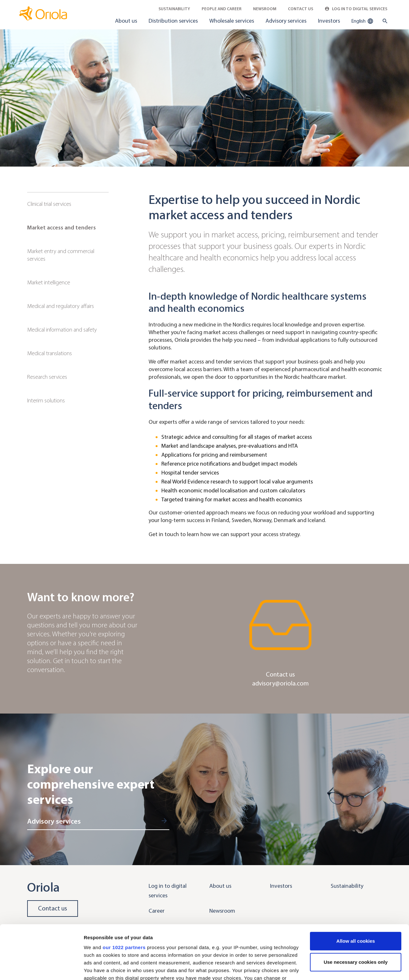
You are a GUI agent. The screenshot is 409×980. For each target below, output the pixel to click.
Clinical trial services (49, 204)
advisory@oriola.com (280, 683)
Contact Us (301, 9)
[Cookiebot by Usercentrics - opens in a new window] (41, 968)
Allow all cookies (356, 890)
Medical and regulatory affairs (61, 306)
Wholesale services (232, 21)
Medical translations (50, 353)
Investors (329, 21)
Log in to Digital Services (356, 9)
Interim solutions (46, 400)
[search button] (384, 21)
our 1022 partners (124, 897)
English (362, 21)
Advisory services (286, 21)
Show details (99, 967)
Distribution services (173, 21)
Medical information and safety (62, 330)
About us (126, 21)
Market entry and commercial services (61, 255)
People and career (222, 9)
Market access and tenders (62, 228)
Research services (47, 377)
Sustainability (174, 9)
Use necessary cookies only (356, 912)
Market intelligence (49, 282)
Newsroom (265, 9)
